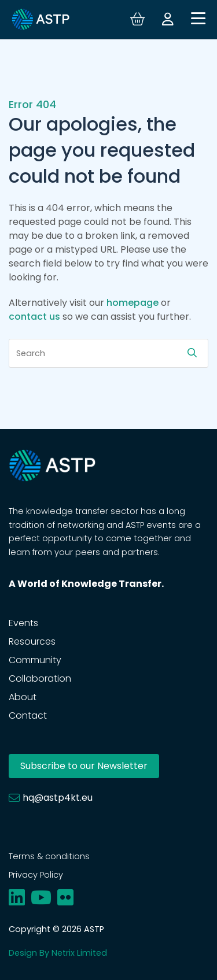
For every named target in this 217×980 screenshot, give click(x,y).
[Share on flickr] (65, 898)
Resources (32, 641)
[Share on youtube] (41, 898)
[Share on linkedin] (17, 898)
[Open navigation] (198, 19)
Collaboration (40, 678)
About (23, 697)
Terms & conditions (49, 856)
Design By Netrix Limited (58, 953)
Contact (28, 715)
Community (35, 660)
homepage (133, 303)
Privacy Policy (36, 875)
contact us (34, 317)
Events (23, 623)
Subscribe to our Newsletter (84, 766)
